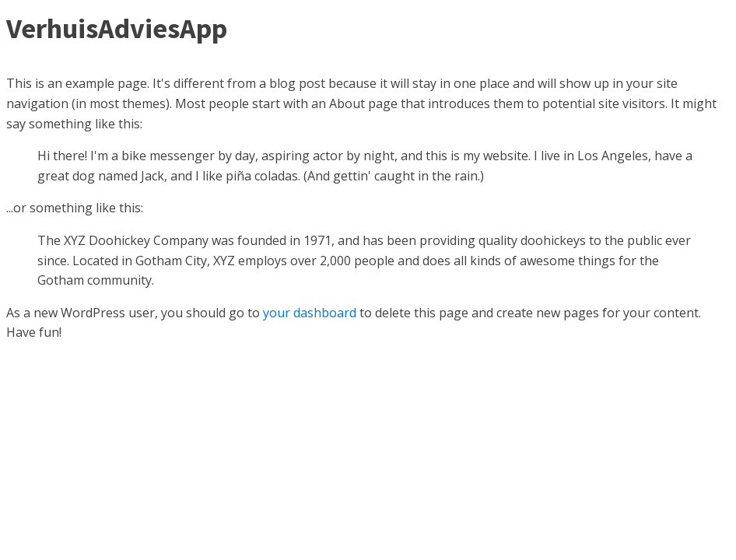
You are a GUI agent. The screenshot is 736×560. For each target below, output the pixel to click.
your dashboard (310, 313)
